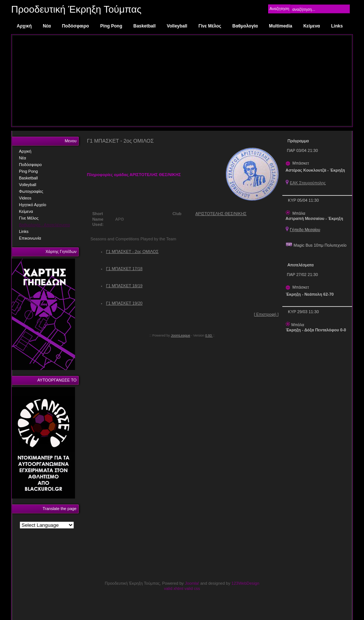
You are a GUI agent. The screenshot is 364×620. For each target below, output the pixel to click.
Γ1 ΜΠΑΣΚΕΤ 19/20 (124, 303)
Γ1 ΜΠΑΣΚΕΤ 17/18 (124, 269)
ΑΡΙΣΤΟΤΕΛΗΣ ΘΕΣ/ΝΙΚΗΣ (221, 214)
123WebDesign (245, 583)
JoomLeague (181, 335)
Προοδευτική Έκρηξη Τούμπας (76, 9)
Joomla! (192, 583)
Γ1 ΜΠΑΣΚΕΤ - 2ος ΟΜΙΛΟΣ (132, 251)
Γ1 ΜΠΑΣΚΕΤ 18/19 (124, 286)
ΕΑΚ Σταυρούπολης (308, 183)
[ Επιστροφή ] (266, 314)
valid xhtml (173, 588)
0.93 (209, 335)
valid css (192, 588)
